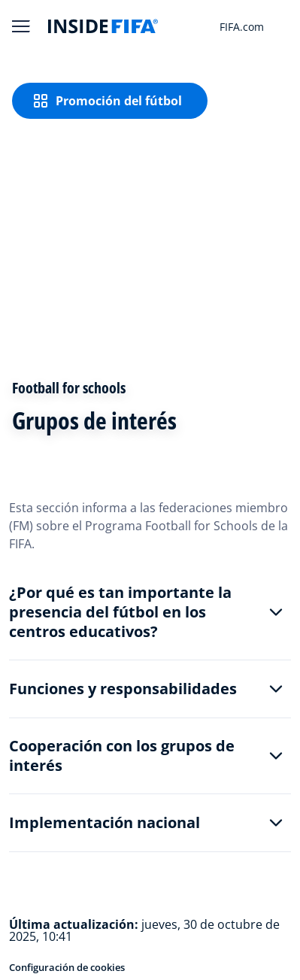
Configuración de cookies (67, 967)
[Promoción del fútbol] (110, 101)
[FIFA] (103, 26)
